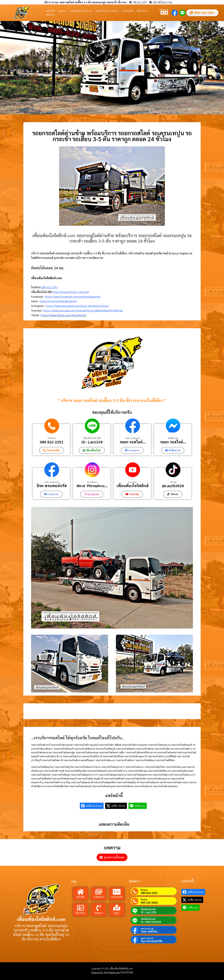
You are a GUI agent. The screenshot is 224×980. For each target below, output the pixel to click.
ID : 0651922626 (151, 922)
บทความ (62, 11)
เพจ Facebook (133, 438)
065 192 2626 (149, 902)
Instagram (92, 482)
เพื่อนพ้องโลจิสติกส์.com (41, 919)
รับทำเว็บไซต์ (127, 972)
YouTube (133, 482)
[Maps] (117, 908)
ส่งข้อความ (173, 438)
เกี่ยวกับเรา (142, 11)
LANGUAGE (163, 10)
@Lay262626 (173, 486)
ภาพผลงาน (99, 897)
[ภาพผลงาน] (99, 892)
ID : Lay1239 (92, 442)
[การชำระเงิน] (117, 892)
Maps (117, 913)
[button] (3, 68)
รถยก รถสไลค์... (133, 442)
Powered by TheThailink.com (106, 972)
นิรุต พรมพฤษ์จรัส (52, 486)
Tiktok (173, 482)
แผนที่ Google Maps (107, 11)
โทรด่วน (52, 438)
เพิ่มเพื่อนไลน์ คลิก (92, 438)
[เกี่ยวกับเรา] (81, 908)
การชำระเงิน (128, 11)
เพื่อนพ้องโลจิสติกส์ (133, 486)
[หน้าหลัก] (81, 892)
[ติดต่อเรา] (99, 908)
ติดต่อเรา (51, 15)
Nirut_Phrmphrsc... (92, 486)
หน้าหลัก (51, 11)
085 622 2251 (50, 287)
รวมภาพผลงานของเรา (81, 11)
